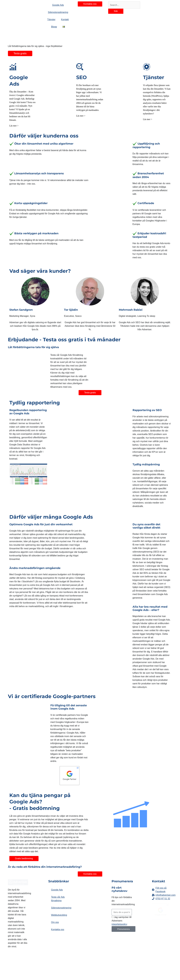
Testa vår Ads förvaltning (58, 899)
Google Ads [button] (58, 5)
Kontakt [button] (65, 19)
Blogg (54, 27)
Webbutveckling (59, 915)
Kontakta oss (58, 929)
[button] (64, 27)
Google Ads (57, 890)
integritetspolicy (119, 924)
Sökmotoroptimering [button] (58, 12)
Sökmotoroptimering (60, 908)
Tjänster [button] (51, 19)
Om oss (55, 922)
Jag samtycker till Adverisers (122, 921)
